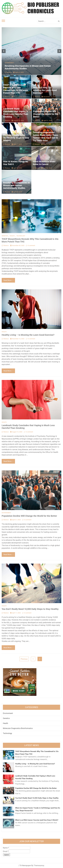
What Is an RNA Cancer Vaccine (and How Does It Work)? (37, 820)
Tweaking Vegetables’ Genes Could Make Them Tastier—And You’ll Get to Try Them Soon (45, 136)
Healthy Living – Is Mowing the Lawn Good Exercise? (45, 90)
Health (12, 236)
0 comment (30, 245)
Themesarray (39, 865)
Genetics (5, 236)
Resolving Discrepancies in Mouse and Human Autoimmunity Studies (16, 185)
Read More (8, 280)
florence (8, 72)
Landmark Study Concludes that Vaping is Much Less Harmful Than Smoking (16, 113)
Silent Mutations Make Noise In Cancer (44, 163)
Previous (24, 659)
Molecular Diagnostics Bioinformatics (18, 728)
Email (6, 851)
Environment (9, 63)
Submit (7, 855)
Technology (21, 236)
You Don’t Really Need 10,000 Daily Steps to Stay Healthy (16, 138)
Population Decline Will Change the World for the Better (46, 114)
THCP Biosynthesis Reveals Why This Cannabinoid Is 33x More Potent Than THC (15, 89)
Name (6, 848)
